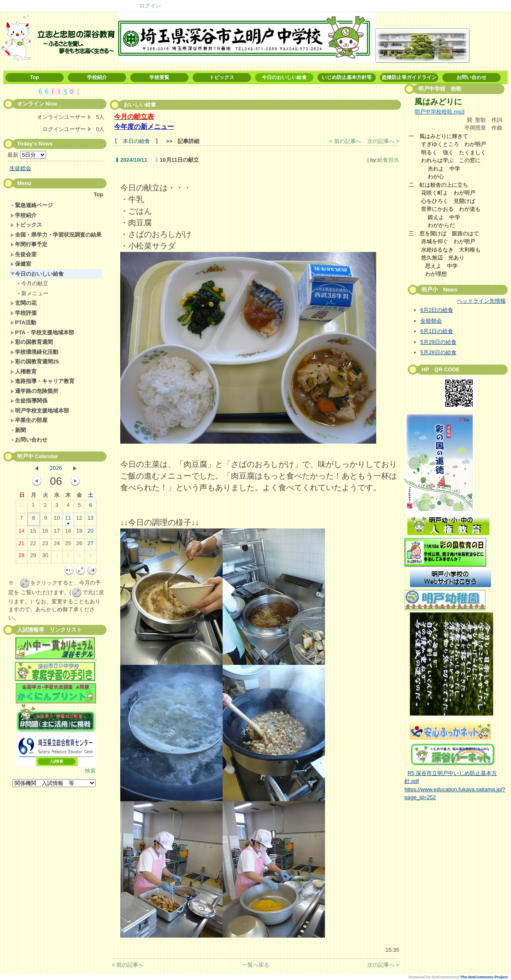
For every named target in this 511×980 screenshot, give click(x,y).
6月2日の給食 (437, 310)
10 (57, 520)
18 (68, 533)
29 (33, 557)
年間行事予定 (29, 244)
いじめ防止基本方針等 (347, 77)
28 (21, 557)
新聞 (18, 430)
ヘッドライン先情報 (481, 301)
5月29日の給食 (438, 342)
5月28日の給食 (438, 352)
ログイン (150, 6)
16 (45, 533)
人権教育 (24, 372)
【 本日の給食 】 (136, 141)
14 (21, 533)
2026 (56, 468)
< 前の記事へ (345, 141)
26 (79, 545)
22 (33, 545)
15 (33, 533)
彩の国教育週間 (32, 342)
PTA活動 (23, 322)
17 (57, 533)
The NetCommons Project (484, 977)
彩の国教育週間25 (35, 362)
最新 (27, 155)
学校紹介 (97, 77)
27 (90, 545)
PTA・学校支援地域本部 (42, 332)
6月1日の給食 (437, 331)
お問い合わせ (471, 77)
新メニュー (32, 293)
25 (68, 545)
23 (45, 545)
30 (45, 557)
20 (90, 533)
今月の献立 (32, 283)
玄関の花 (24, 303)
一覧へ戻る (256, 965)
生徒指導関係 (29, 401)
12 (79, 520)
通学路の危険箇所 (34, 391)
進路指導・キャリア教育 (42, 381)
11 (68, 520)
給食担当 (388, 160)
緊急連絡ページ (32, 205)
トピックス (222, 77)
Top (34, 77)
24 (57, 545)
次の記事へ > (383, 141)
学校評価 (24, 313)
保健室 (21, 264)
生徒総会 (20, 168)
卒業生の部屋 (29, 420)
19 (79, 533)
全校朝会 (431, 321)
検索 (90, 771)
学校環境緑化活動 (34, 352)
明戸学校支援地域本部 (40, 411)
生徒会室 (24, 254)
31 (21, 507)
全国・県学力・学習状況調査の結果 (56, 235)
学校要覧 (159, 77)
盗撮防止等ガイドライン (409, 77)
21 (21, 545)
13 (90, 520)
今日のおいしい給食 (284, 77)
